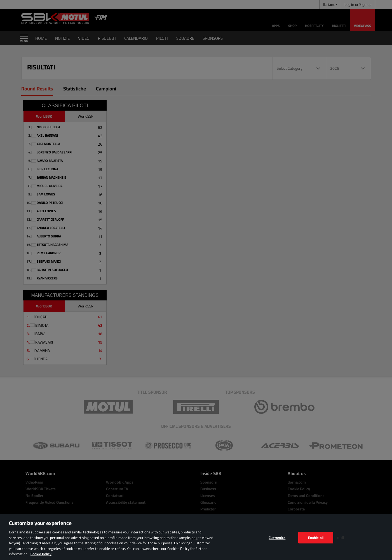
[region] (196, 537)
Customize (277, 537)
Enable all (316, 537)
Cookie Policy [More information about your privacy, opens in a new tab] (41, 554)
